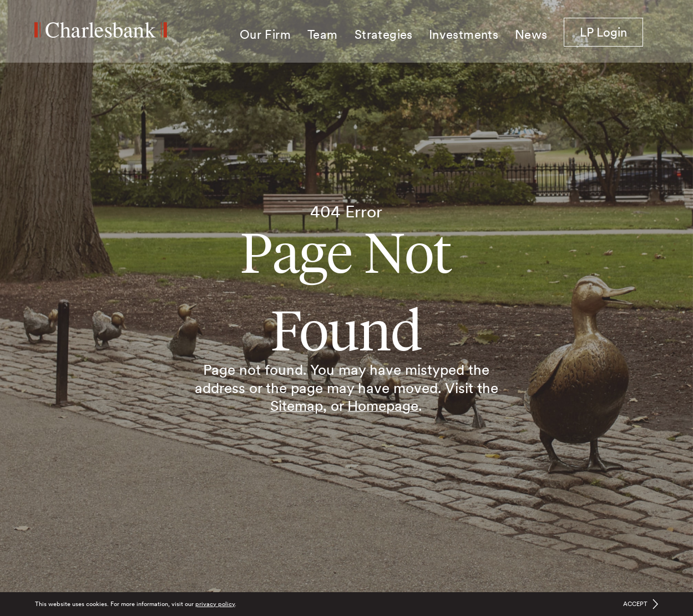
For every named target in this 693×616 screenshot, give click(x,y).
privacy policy (215, 604)
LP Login (611, 32)
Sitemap (297, 406)
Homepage (383, 406)
